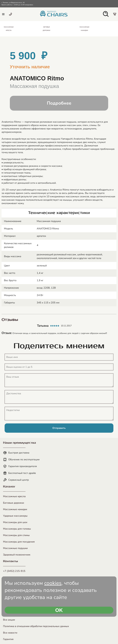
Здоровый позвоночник (17, 555)
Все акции (9, 620)
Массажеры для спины (16, 535)
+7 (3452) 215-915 (14, 571)
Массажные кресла (14, 496)
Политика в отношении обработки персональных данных (36, 626)
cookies (53, 583)
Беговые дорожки (14, 503)
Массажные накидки (15, 509)
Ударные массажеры (15, 516)
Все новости (10, 633)
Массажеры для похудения (19, 542)
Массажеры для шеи (15, 522)
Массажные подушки (15, 548)
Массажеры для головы (17, 529)
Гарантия (8, 639)
